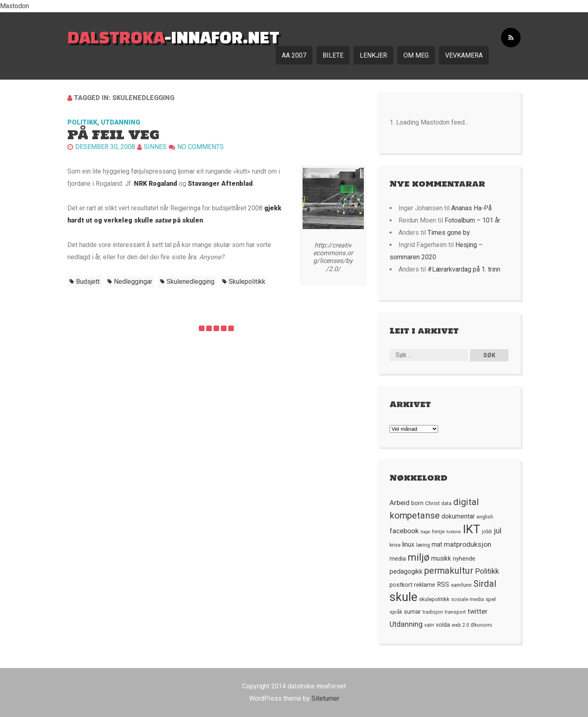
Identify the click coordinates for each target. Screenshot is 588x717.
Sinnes (155, 147)
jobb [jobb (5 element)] (487, 532)
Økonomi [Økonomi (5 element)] (481, 625)
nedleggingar (133, 282)
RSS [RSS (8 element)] (443, 585)
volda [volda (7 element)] (443, 625)
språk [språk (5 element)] (396, 612)
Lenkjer (373, 55)
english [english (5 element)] (485, 517)
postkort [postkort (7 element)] (401, 585)
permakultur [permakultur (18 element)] (449, 571)
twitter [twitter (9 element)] (478, 611)
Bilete (333, 55)
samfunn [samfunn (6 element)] (461, 585)
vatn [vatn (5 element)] (429, 625)
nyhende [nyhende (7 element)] (464, 559)
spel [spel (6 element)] (491, 599)
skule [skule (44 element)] (403, 597)
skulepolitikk (247, 282)
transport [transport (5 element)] (455, 612)
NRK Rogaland (156, 184)
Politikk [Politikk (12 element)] (487, 571)
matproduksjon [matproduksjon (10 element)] (468, 544)
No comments (200, 147)
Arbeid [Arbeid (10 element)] (400, 503)
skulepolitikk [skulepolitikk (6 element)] (434, 599)
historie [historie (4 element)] (454, 532)
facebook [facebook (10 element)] (404, 531)
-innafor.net (173, 37)
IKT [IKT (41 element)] (471, 529)
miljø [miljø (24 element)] (419, 557)
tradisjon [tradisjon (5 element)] (433, 612)
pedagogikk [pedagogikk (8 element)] (406, 572)
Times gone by (449, 233)
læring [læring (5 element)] (423, 545)
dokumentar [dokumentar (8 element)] (458, 517)
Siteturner (325, 698)
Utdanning (120, 122)
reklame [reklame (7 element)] (425, 585)
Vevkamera (464, 55)
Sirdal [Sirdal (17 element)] (485, 584)
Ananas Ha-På (471, 208)
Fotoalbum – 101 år (472, 220)
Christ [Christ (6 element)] (432, 503)
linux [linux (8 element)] (408, 545)
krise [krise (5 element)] (395, 545)
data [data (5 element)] (447, 503)
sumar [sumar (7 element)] (412, 612)
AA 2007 (294, 55)
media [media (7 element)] (398, 559)
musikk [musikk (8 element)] (441, 559)
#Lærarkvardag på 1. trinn (464, 269)
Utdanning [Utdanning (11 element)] (406, 624)
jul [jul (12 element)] (498, 531)
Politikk (82, 122)
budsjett (88, 282)
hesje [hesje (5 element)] (438, 532)
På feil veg (113, 135)
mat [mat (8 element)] (437, 545)
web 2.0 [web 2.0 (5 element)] (460, 625)
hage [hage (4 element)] (425, 532)
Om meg (416, 55)
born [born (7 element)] (417, 503)
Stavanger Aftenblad (220, 184)
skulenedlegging (190, 282)
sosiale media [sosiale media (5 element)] (468, 599)
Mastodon (14, 6)
